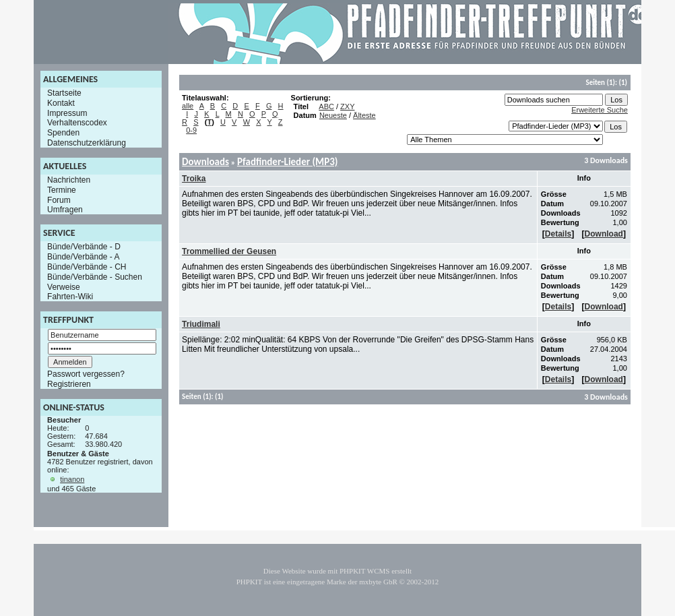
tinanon (72, 479)
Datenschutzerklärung (87, 143)
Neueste (333, 115)
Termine (62, 190)
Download (604, 234)
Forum (59, 199)
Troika (194, 179)
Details (558, 234)
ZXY (347, 106)
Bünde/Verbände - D (84, 247)
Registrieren (69, 384)
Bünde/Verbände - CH (87, 267)
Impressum (67, 113)
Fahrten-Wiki (70, 297)
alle (188, 106)
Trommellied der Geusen (229, 251)
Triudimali (201, 324)
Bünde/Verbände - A (83, 257)
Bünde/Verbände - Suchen (95, 277)
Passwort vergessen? (86, 374)
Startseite (64, 93)
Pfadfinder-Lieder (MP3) (288, 162)
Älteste (364, 115)
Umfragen (65, 210)
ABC (326, 106)
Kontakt (61, 103)
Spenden (63, 133)
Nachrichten (69, 180)
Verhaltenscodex (77, 123)
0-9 (191, 130)
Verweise (64, 286)
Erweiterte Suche (600, 110)
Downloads (205, 162)
